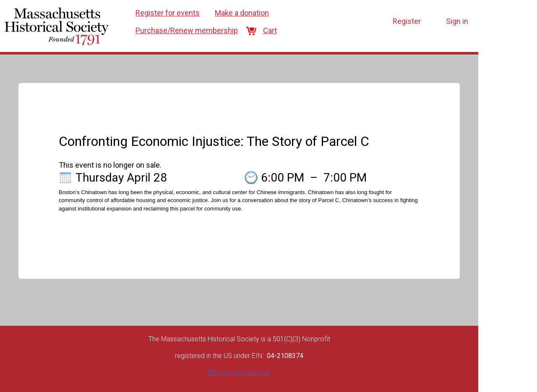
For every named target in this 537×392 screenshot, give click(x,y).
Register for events (168, 13)
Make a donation (242, 13)
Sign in (457, 21)
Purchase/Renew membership (187, 30)
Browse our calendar (239, 373)
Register (407, 21)
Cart (265, 30)
